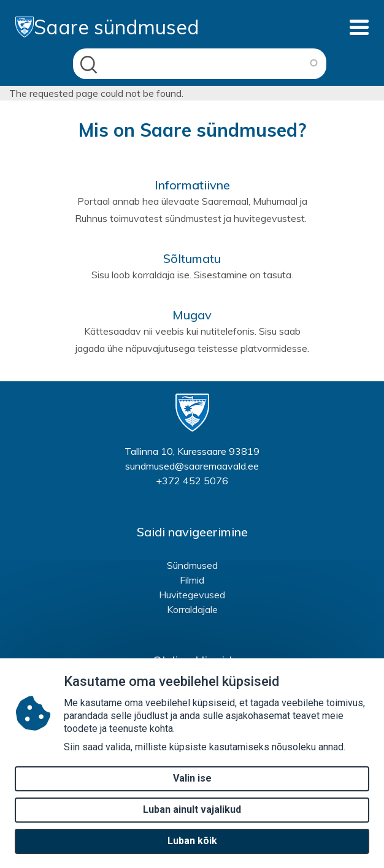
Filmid (192, 580)
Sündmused (192, 565)
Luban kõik (192, 848)
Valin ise (192, 786)
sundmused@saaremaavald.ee (192, 466)
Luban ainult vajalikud (192, 817)
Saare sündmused (107, 27)
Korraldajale (192, 609)
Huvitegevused (192, 595)
